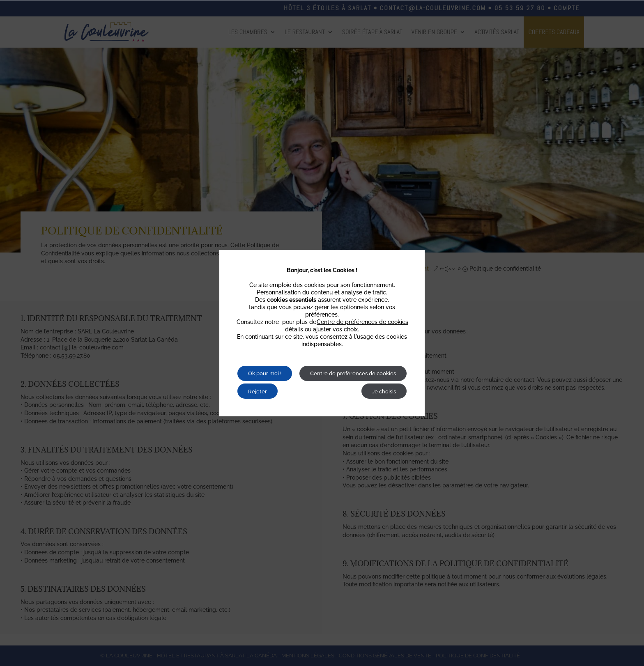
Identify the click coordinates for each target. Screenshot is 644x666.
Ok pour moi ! (268, 363)
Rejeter (325, 363)
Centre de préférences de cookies (362, 311)
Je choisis (381, 401)
